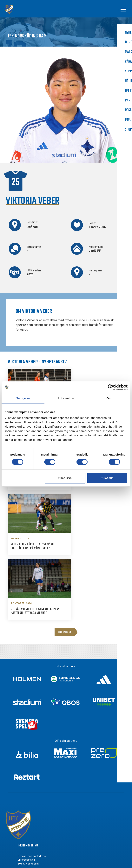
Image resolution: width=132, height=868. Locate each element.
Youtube (30, 831)
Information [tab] (66, 398)
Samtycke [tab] (23, 398)
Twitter (29, 823)
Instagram (31, 816)
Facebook (31, 809)
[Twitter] (20, 824)
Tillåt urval (65, 478)
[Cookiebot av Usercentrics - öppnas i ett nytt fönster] (111, 387)
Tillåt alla (107, 478)
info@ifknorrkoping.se (39, 779)
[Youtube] (20, 831)
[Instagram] (20, 816)
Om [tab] (109, 398)
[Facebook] (20, 809)
